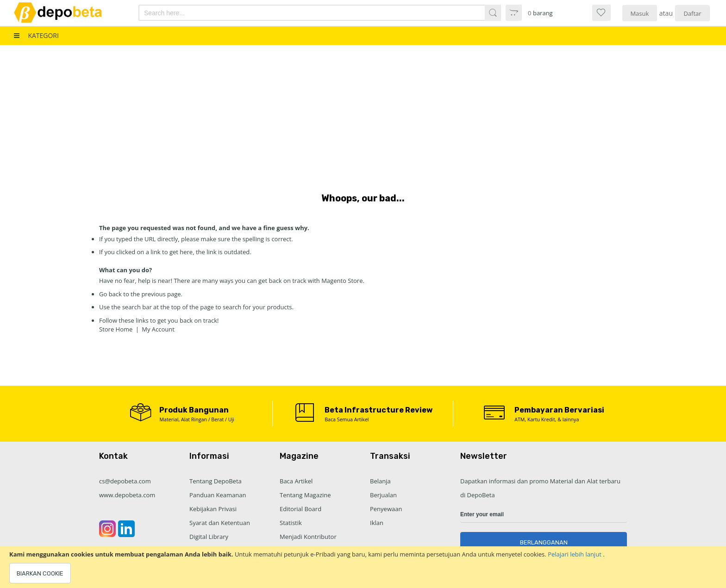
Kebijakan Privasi (213, 509)
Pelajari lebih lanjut (575, 554)
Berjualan (383, 495)
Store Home (116, 329)
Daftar (692, 13)
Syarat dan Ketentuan (220, 523)
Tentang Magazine (305, 495)
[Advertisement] (363, 115)
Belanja (380, 481)
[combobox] (293, 13)
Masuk (639, 13)
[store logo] (66, 13)
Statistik (291, 523)
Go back (110, 294)
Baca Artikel (296, 481)
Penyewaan (386, 509)
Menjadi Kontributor (308, 537)
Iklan (377, 523)
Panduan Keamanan (218, 495)
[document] (363, 567)
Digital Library (209, 537)
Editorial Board (300, 509)
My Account (158, 329)
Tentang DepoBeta (216, 481)
